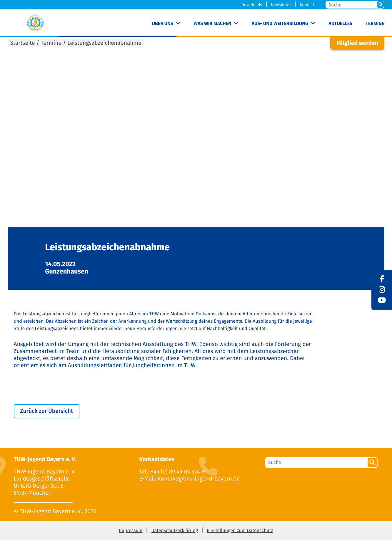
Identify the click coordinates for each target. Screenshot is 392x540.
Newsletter (281, 5)
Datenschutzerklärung (175, 531)
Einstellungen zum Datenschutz (240, 531)
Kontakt (307, 5)
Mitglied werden (357, 43)
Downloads (252, 5)
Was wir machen (212, 24)
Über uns (163, 24)
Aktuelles (340, 24)
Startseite (23, 43)
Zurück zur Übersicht (47, 411)
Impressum (131, 531)
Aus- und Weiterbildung (280, 24)
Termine (375, 24)
